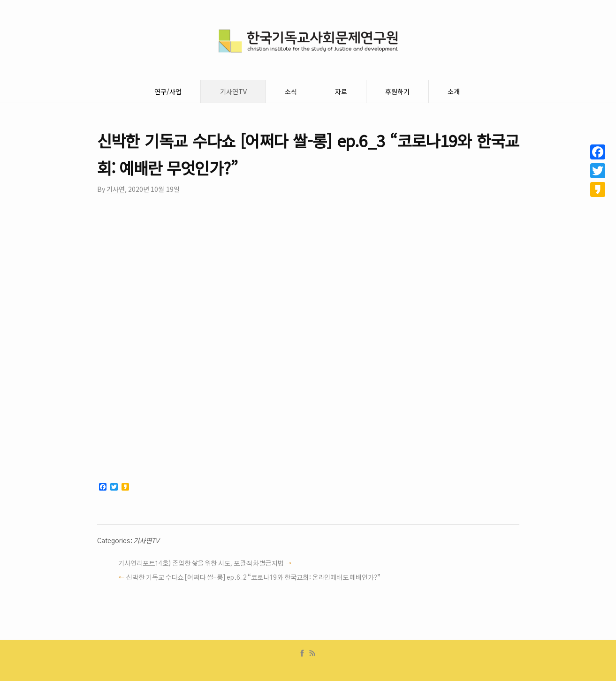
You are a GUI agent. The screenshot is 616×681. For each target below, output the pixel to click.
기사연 (116, 189)
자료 (341, 91)
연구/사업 (168, 91)
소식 (291, 91)
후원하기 (397, 91)
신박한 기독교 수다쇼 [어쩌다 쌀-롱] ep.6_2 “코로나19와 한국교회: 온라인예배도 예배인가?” (253, 578)
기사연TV (233, 91)
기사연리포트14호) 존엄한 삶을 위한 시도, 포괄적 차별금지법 (201, 564)
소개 (454, 91)
